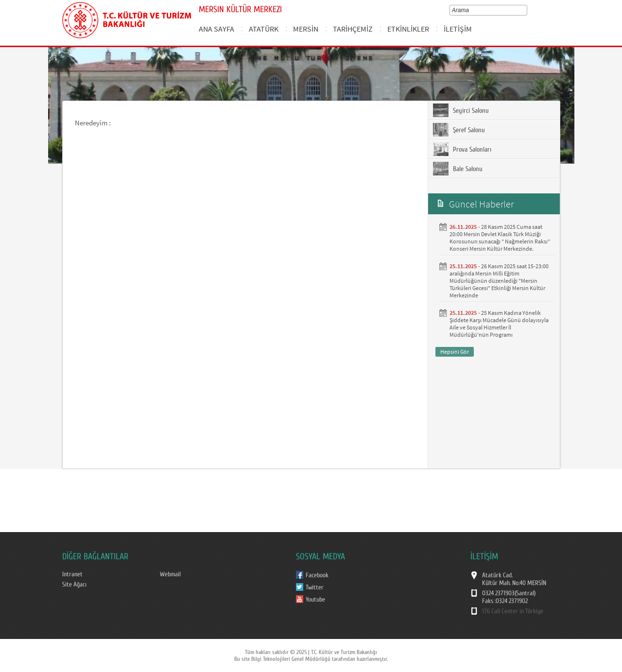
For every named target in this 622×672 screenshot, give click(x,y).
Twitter (315, 587)
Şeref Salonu (459, 130)
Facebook (317, 575)
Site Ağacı (74, 585)
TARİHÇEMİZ (353, 29)
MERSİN (306, 29)
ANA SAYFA (216, 29)
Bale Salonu (458, 169)
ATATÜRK (264, 29)
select (527, 10)
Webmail (170, 574)
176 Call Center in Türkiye (513, 611)
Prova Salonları (462, 149)
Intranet (72, 574)
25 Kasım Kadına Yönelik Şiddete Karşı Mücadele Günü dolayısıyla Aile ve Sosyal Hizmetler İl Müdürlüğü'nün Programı (499, 324)
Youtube (315, 600)
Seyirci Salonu (461, 110)
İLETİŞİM (458, 29)
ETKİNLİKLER (408, 29)
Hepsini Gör (455, 352)
